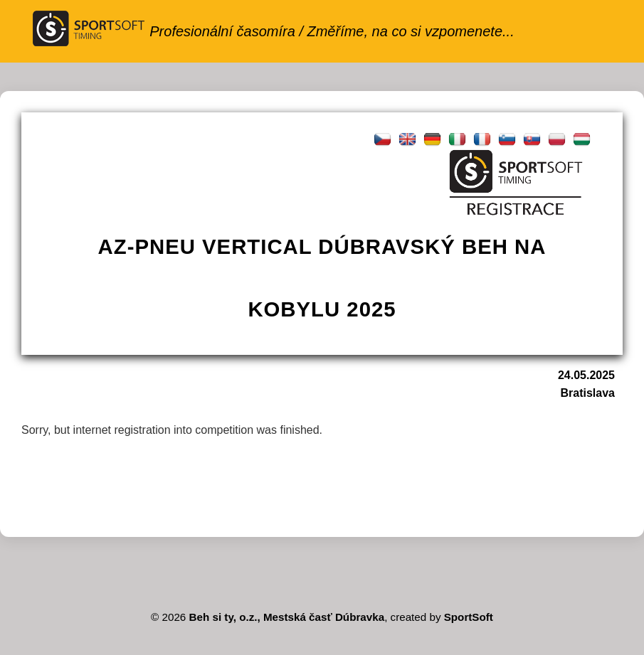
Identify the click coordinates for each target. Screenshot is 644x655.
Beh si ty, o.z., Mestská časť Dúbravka (287, 617)
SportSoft (469, 617)
